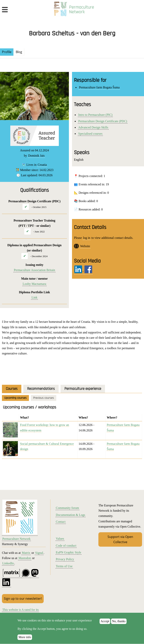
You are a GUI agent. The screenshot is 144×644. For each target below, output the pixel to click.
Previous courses (44, 398)
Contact (61, 522)
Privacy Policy (65, 559)
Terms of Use (64, 566)
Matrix (26, 553)
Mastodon (25, 558)
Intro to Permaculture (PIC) (95, 115)
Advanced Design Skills (93, 127)
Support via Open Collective (120, 539)
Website (85, 246)
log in (87, 238)
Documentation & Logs (71, 515)
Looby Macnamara (34, 284)
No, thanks (119, 625)
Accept (105, 625)
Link (34, 297)
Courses (12, 389)
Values (60, 539)
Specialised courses (90, 134)
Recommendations (41, 389)
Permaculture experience (83, 389)
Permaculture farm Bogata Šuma (99, 87)
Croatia (42, 165)
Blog (19, 52)
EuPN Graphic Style (69, 552)
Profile (7, 52)
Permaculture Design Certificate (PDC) (103, 121)
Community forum (68, 508)
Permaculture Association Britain (34, 270)
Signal (39, 553)
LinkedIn (8, 563)
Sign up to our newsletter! (23, 599)
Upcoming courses (15, 398)
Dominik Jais (36, 156)
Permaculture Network (82, 10)
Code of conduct (66, 546)
